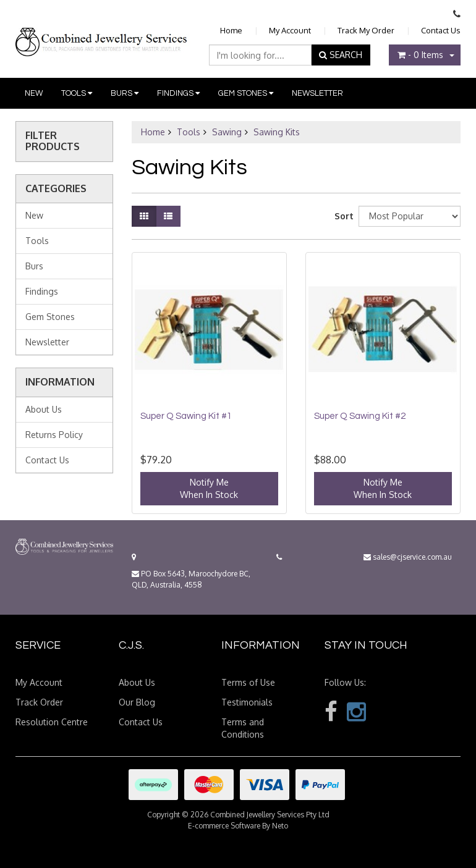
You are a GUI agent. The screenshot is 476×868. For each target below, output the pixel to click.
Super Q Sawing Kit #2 (360, 416)
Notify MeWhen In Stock (209, 488)
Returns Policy (54, 435)
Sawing (227, 132)
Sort (342, 216)
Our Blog (137, 702)
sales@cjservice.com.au (408, 557)
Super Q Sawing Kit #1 (186, 416)
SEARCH (341, 55)
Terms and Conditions (243, 728)
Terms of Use (248, 682)
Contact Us (441, 30)
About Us (44, 409)
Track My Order (366, 30)
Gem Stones (246, 93)
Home (231, 30)
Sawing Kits (277, 132)
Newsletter (317, 93)
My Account (290, 30)
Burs (125, 93)
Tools (77, 93)
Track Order (39, 702)
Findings (178, 93)
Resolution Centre (52, 722)
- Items (420, 55)
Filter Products (53, 141)
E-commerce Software (224, 826)
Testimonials (247, 702)
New (34, 93)
